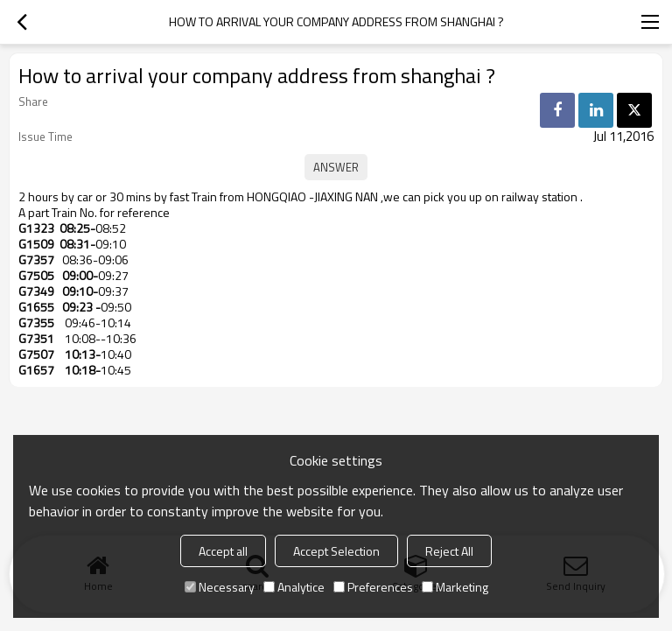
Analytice (294, 587)
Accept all (223, 551)
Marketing (455, 587)
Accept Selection (336, 551)
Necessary (220, 587)
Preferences (373, 587)
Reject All (449, 551)
